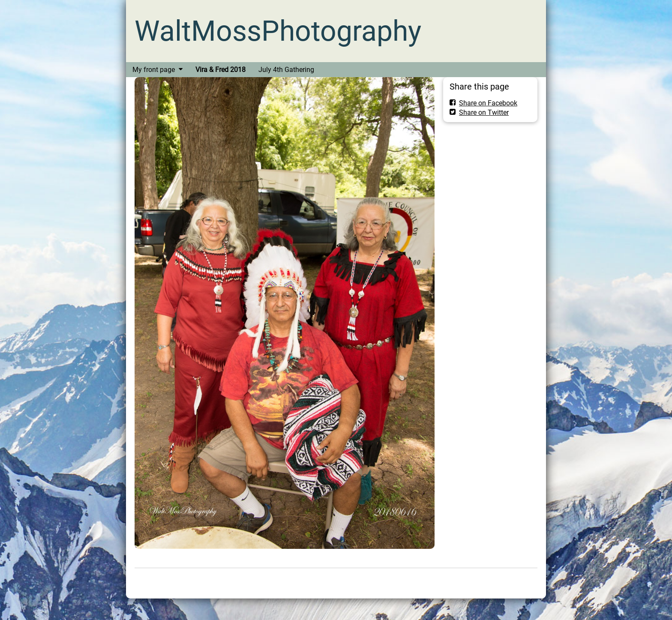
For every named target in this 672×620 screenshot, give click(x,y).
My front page (154, 70)
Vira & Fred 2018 (220, 70)
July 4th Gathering (286, 70)
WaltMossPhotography (278, 31)
